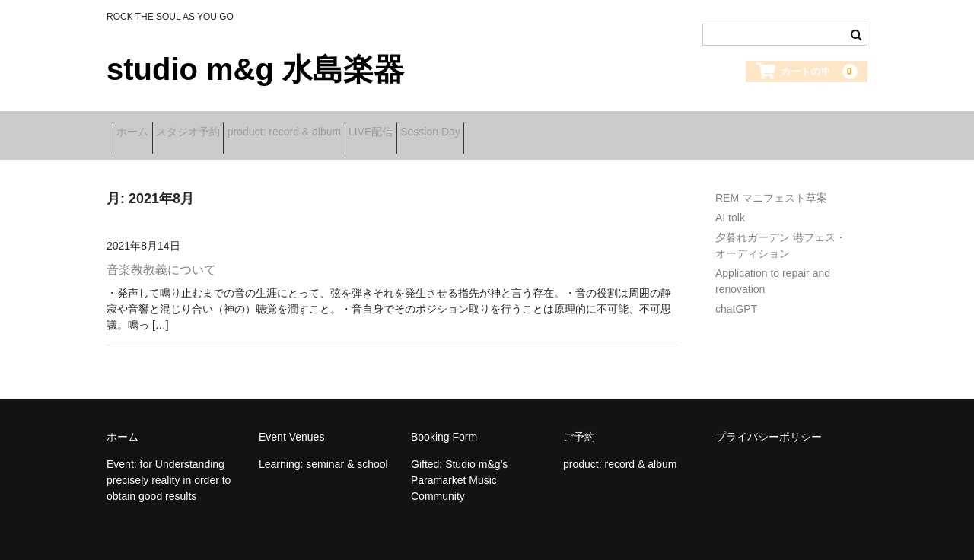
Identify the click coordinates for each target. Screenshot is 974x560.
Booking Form (444, 420)
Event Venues (291, 420)
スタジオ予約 (218, 127)
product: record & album (337, 127)
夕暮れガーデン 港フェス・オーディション (781, 229)
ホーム (138, 127)
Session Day (532, 127)
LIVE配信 (447, 127)
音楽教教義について (161, 253)
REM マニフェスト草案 (771, 181)
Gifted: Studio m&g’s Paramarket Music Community (459, 463)
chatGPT (736, 292)
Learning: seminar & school (323, 447)
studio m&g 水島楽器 (255, 69)
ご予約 (579, 420)
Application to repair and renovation (773, 264)
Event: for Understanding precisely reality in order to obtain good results (169, 463)
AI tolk (730, 201)
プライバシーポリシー (769, 420)
